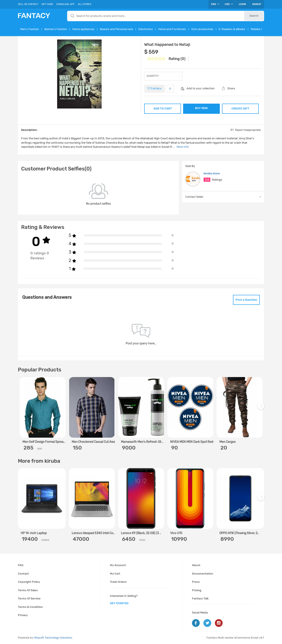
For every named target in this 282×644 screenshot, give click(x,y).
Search (254, 16)
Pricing (197, 590)
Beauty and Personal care (116, 29)
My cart (115, 574)
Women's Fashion (56, 29)
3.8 (207, 180)
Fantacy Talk (200, 598)
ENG (215, 4)
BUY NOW (201, 108)
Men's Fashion (30, 29)
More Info (183, 147)
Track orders (118, 582)
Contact (23, 574)
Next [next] (261, 408)
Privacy (23, 615)
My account (118, 565)
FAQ (21, 565)
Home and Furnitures (172, 29)
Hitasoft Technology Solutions (53, 638)
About (196, 565)
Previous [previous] (22, 408)
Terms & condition (30, 607)
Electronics (146, 29)
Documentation (203, 574)
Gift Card (47, 4)
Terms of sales (28, 590)
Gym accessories (202, 29)
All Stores (85, 4)
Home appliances (83, 29)
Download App (65, 4)
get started (119, 603)
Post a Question (246, 300)
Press (196, 582)
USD (229, 4)
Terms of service (29, 598)
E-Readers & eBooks (232, 29)
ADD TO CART (163, 108)
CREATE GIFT (240, 108)
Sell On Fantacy (28, 4)
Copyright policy (29, 582)
